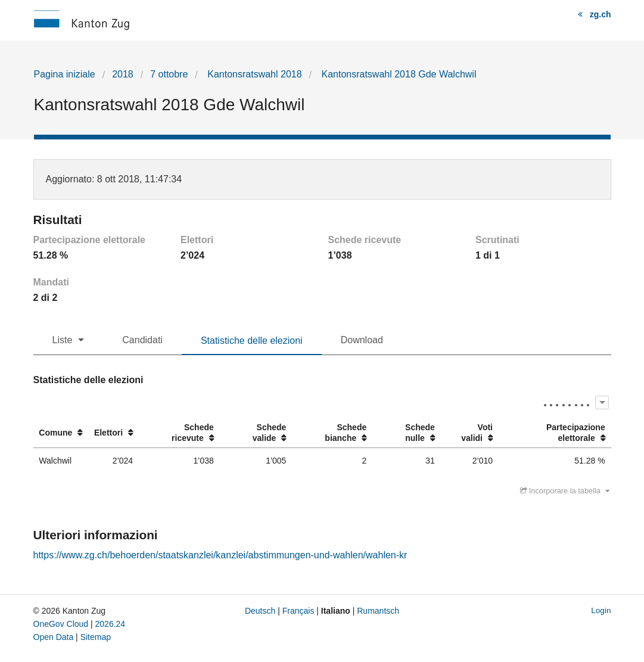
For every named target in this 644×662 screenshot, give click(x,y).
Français (298, 611)
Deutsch (260, 611)
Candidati (142, 340)
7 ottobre (169, 74)
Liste (63, 340)
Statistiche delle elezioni (252, 341)
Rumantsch (378, 611)
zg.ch (601, 14)
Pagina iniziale (65, 74)
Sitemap (96, 637)
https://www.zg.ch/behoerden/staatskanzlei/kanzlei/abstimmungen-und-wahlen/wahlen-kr (220, 555)
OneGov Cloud (61, 624)
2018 (123, 74)
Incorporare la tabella (565, 491)
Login (601, 610)
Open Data (54, 637)
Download (362, 340)
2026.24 (111, 624)
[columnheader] (61, 433)
